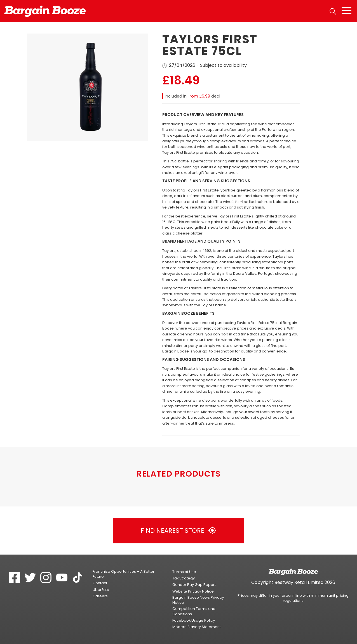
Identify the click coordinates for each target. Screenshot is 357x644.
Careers (100, 596)
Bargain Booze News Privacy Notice (198, 600)
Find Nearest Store (178, 531)
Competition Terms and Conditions (194, 611)
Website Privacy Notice (193, 591)
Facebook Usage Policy (194, 620)
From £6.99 (199, 96)
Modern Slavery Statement (197, 627)
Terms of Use (184, 572)
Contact (100, 583)
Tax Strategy (184, 578)
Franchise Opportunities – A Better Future (124, 574)
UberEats (101, 590)
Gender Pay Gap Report (194, 585)
